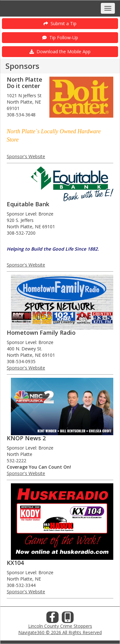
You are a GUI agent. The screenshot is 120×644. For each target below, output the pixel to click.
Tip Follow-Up (60, 37)
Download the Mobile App (60, 51)
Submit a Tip (60, 23)
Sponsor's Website (26, 156)
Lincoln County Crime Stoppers (60, 626)
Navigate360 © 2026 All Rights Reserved (60, 632)
